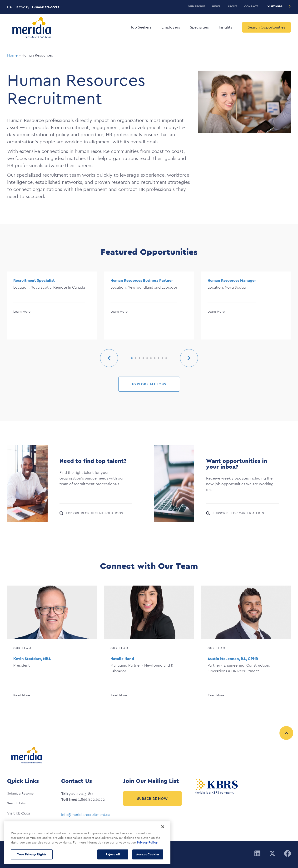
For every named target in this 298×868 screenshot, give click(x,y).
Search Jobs (16, 803)
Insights (225, 27)
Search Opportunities (266, 27)
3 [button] (139, 358)
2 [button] (136, 358)
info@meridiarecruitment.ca (86, 815)
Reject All (113, 854)
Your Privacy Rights (32, 854)
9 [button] (162, 358)
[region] (87, 843)
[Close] (163, 827)
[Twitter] (272, 854)
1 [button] (132, 358)
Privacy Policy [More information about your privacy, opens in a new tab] (147, 842)
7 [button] (155, 358)
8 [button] (159, 358)
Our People (196, 6)
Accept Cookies (148, 854)
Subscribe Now (152, 798)
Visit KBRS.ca (19, 813)
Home (12, 55)
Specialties (199, 27)
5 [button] (147, 358)
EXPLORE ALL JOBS (149, 384)
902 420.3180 (81, 794)
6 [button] (151, 358)
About (232, 6)
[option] (52, 307)
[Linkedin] (257, 854)
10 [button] (166, 358)
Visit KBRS (275, 6)
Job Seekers (141, 27)
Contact (251, 6)
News (216, 6)
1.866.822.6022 (46, 7)
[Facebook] (288, 854)
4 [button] (143, 358)
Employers (171, 27)
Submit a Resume (20, 793)
